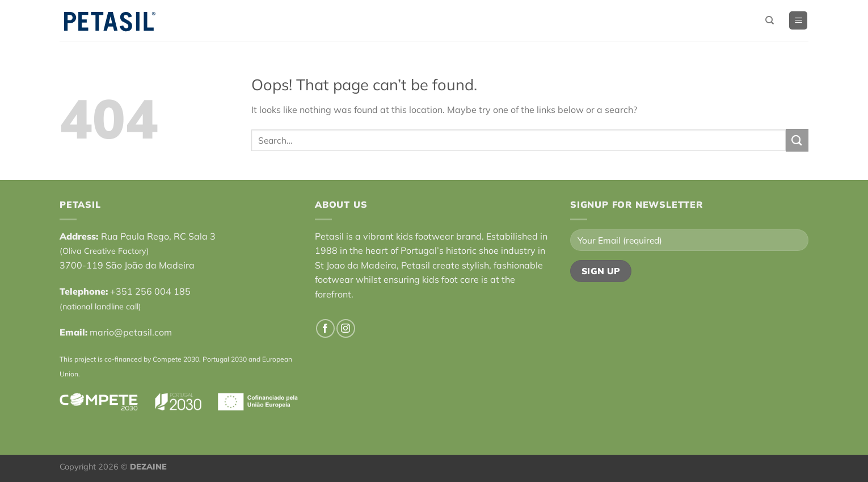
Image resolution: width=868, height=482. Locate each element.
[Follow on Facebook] (325, 328)
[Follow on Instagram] (346, 328)
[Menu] (798, 21)
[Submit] (797, 140)
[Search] (770, 20)
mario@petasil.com (131, 332)
